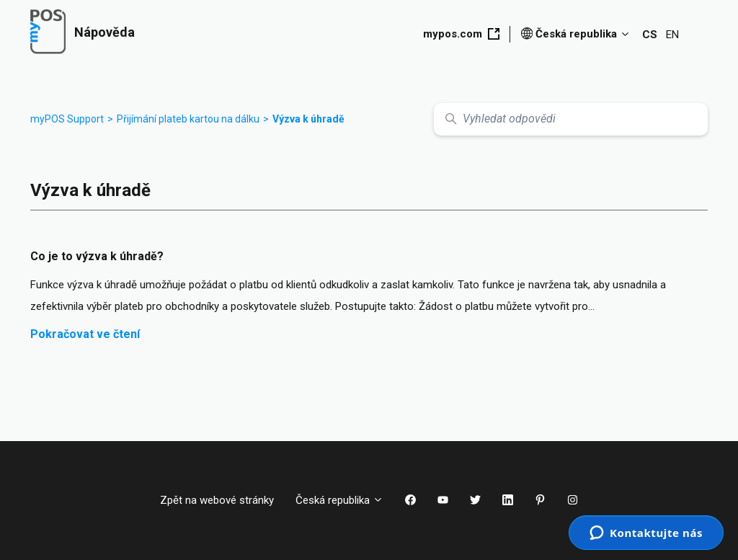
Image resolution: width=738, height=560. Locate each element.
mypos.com (461, 34)
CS (650, 35)
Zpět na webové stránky (217, 500)
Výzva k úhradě (308, 119)
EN (672, 35)
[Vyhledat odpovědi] (571, 119)
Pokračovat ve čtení (85, 334)
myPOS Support (67, 119)
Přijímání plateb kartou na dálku (188, 119)
